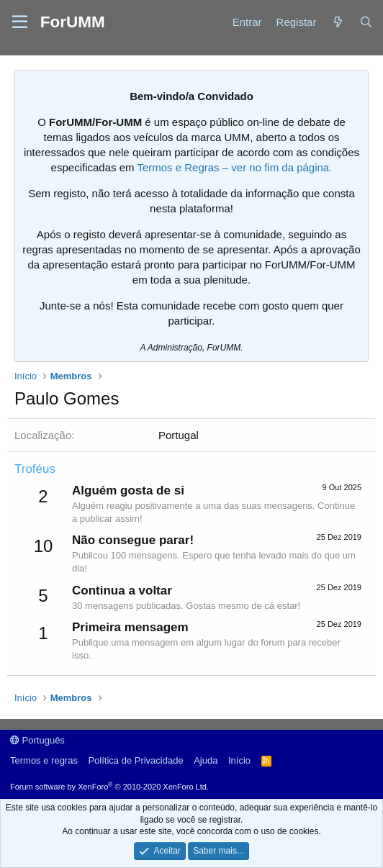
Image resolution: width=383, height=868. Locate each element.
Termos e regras (44, 760)
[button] (20, 22)
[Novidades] (337, 22)
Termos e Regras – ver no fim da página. (234, 167)
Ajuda (206, 760)
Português (37, 740)
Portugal (179, 435)
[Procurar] (366, 22)
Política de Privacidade (135, 760)
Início (239, 760)
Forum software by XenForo (109, 787)
